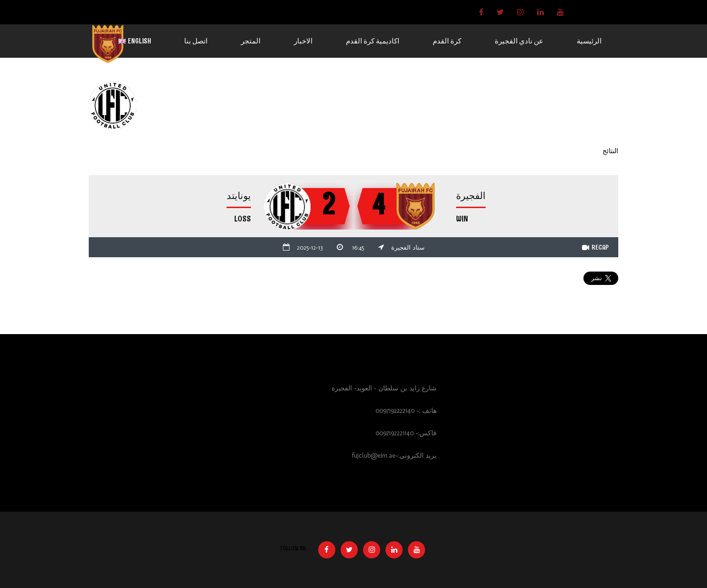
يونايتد (239, 196)
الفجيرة (471, 196)
